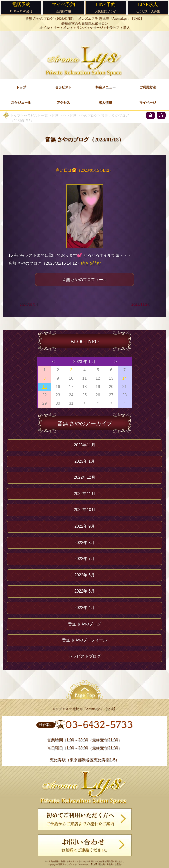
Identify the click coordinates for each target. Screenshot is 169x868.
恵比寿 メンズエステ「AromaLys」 (74, 864)
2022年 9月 (84, 526)
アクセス (63, 103)
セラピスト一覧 (35, 115)
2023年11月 (84, 445)
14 (125, 378)
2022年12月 (84, 477)
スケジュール (21, 103)
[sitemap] (161, 115)
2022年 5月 (84, 591)
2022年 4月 (84, 608)
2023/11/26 (140, 304)
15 (44, 387)
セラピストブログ (85, 656)
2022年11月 (84, 494)
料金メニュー (105, 87)
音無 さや (58, 115)
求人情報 (105, 103)
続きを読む (91, 263)
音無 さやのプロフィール (84, 280)
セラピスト (63, 87)
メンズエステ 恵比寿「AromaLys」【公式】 (111, 19)
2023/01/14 (29, 304)
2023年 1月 (84, 461)
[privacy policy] (150, 115)
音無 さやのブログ (83, 115)
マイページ (148, 103)
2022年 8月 (84, 543)
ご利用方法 (148, 87)
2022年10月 (84, 510)
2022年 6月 (84, 575)
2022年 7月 (84, 559)
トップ (15, 115)
